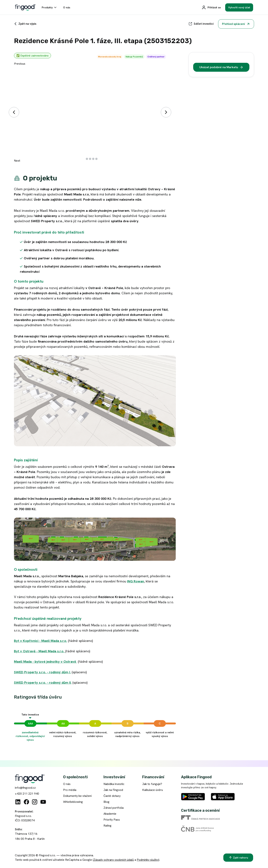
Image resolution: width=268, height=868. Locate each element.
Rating (107, 826)
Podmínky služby (148, 860)
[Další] (166, 112)
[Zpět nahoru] (238, 858)
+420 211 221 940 (27, 794)
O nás (67, 784)
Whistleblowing (73, 802)
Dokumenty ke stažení (77, 796)
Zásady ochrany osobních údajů (114, 860)
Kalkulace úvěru (153, 790)
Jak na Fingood (113, 790)
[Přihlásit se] (211, 7)
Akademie (110, 814)
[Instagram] (35, 802)
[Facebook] (26, 802)
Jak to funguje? (152, 784)
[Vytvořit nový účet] (239, 7)
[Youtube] (43, 802)
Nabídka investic (114, 784)
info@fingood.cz (25, 788)
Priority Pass (112, 820)
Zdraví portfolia (114, 808)
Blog (106, 802)
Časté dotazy (112, 796)
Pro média (70, 790)
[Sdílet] (201, 24)
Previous (20, 64)
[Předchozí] (14, 112)
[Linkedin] (18, 802)
